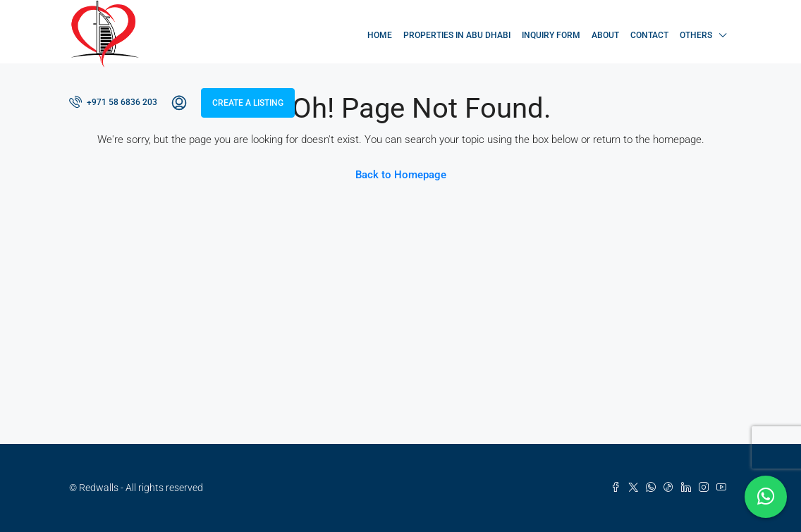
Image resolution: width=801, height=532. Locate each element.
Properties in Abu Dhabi (457, 35)
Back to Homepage (401, 175)
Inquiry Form (551, 35)
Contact (649, 35)
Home (380, 35)
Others (696, 35)
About (605, 35)
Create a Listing (248, 103)
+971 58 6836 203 (113, 101)
